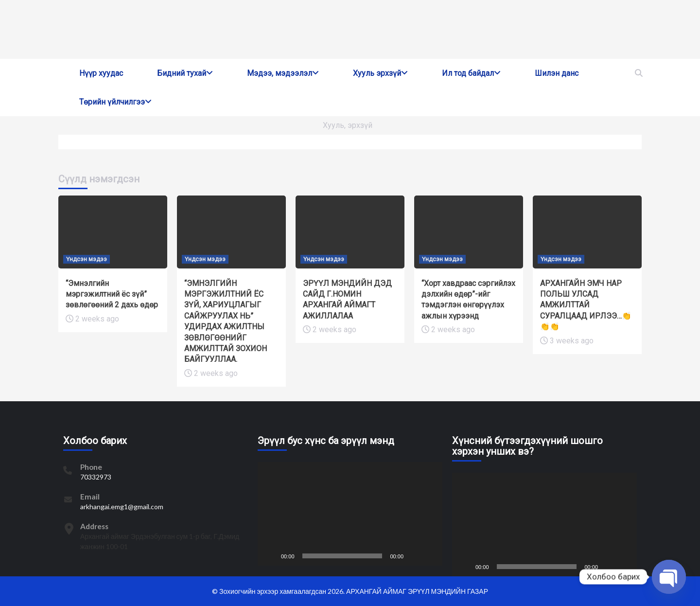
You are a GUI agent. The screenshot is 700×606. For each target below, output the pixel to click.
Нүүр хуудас (101, 73)
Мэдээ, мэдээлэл (283, 73)
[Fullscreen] (430, 556)
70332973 (96, 477)
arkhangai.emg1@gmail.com (122, 507)
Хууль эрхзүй (380, 73)
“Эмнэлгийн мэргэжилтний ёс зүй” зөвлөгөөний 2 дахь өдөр (112, 294)
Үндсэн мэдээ (87, 259)
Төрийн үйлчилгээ (115, 102)
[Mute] (414, 556)
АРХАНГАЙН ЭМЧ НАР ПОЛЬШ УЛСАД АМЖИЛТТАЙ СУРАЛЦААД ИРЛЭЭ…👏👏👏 (586, 305)
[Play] (270, 556)
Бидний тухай (185, 73)
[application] (350, 514)
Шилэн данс (557, 73)
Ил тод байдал (471, 73)
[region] (350, 29)
